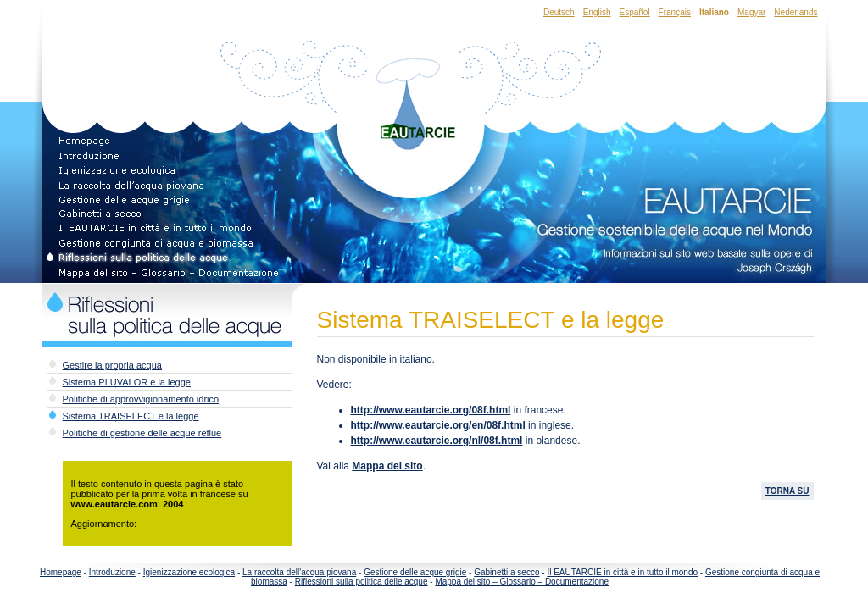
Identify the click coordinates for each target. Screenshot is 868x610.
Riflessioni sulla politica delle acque (362, 582)
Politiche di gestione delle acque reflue (142, 433)
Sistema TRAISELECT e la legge (131, 416)
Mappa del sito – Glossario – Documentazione (522, 582)
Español (634, 12)
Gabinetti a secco (506, 572)
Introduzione (112, 572)
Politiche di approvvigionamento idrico (141, 399)
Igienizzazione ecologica (189, 572)
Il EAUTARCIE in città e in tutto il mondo (622, 572)
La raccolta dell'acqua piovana (299, 572)
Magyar (751, 12)
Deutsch (559, 12)
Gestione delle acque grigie (415, 572)
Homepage (61, 572)
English (597, 12)
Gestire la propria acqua (112, 365)
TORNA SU (787, 491)
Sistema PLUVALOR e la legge (127, 382)
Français (675, 12)
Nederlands (796, 12)
